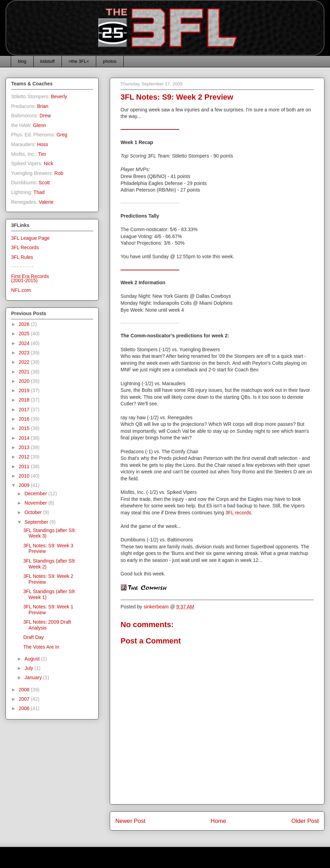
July (29, 668)
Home (218, 821)
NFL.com (21, 290)
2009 (25, 485)
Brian (43, 106)
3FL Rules (22, 257)
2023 (25, 353)
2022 (25, 362)
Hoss (43, 144)
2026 (25, 324)
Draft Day (34, 637)
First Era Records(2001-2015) (30, 279)
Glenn (39, 125)
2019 (25, 390)
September (37, 522)
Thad (39, 192)
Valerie (46, 202)
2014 (25, 438)
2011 (25, 466)
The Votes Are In (41, 647)
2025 (25, 334)
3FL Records (25, 247)
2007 (25, 699)
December (36, 494)
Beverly (59, 96)
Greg (62, 135)
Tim (42, 154)
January (34, 677)
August (32, 659)
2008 (25, 690)
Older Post (305, 821)
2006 (25, 708)
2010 (25, 476)
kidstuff (47, 61)
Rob (59, 173)
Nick (48, 163)
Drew (45, 116)
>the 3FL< (79, 61)
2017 (25, 410)
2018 (25, 400)
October (34, 512)
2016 (25, 419)
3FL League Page (30, 238)
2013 (25, 447)
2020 (25, 381)
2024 (25, 343)
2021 (25, 372)
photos (110, 61)
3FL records (238, 513)
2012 (25, 457)
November (36, 503)
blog (22, 61)
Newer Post (130, 821)
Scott (44, 183)
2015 (25, 428)
